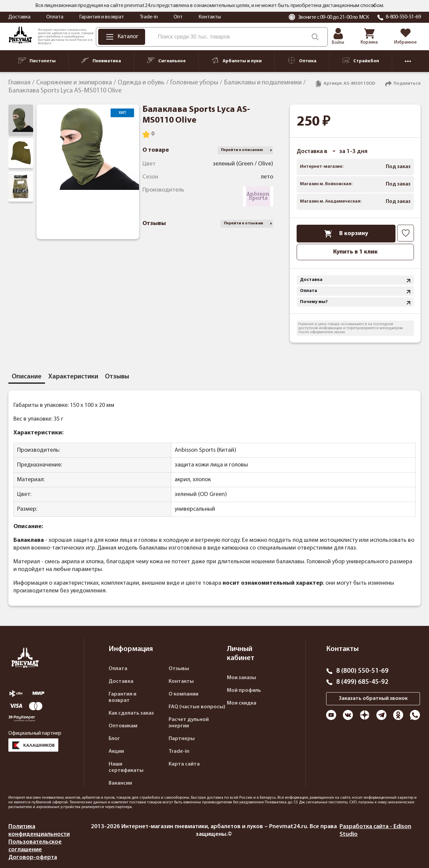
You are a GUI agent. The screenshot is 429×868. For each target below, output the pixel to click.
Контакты (210, 17)
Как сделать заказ (131, 713)
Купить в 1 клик (355, 252)
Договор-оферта (33, 857)
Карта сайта (184, 764)
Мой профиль (244, 691)
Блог (114, 739)
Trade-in (149, 17)
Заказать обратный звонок (373, 699)
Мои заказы (241, 678)
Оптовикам (123, 726)
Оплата (55, 17)
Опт (178, 17)
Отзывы (179, 669)
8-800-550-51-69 (403, 17)
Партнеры (182, 739)
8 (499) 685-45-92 (362, 682)
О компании (183, 694)
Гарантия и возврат (102, 17)
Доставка (19, 17)
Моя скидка (242, 703)
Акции (116, 751)
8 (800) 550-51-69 (362, 671)
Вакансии (120, 783)
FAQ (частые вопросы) (197, 707)
